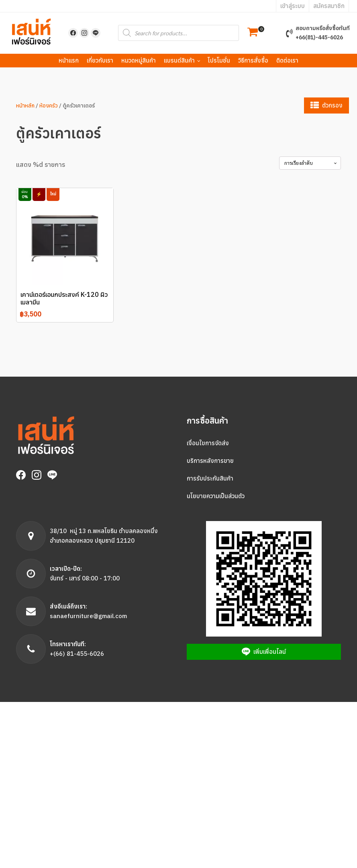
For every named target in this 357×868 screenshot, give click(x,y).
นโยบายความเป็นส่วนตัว (216, 496)
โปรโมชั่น (219, 60)
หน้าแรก (69, 60)
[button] (253, 33)
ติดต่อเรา (287, 60)
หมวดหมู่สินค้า (139, 60)
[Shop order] (310, 163)
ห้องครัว (49, 105)
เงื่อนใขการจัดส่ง (208, 443)
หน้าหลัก (25, 105)
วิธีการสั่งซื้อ (253, 60)
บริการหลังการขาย (210, 461)
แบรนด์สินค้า (179, 60)
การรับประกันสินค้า (210, 478)
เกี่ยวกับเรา (100, 60)
